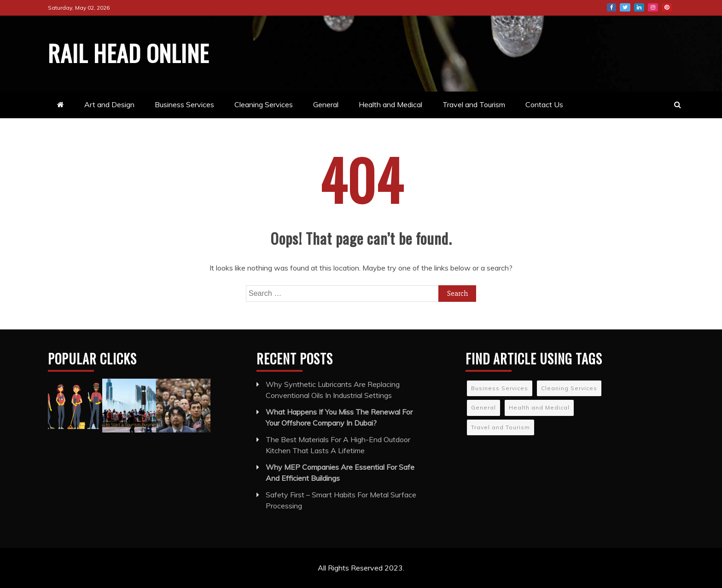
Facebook (611, 7)
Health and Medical (390, 104)
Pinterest (667, 7)
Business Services (184, 104)
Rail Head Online (128, 52)
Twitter (625, 7)
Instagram (653, 7)
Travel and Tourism (474, 104)
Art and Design (109, 104)
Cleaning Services (264, 104)
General (326, 104)
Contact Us (544, 104)
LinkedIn (639, 7)
